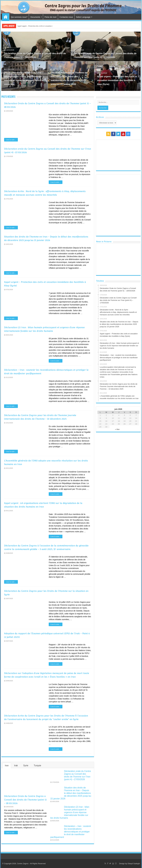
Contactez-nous (66, 17)
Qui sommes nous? (19, 17)
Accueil (6, 17)
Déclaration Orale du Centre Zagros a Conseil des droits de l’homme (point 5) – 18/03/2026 (25, 800)
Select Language (83, 17)
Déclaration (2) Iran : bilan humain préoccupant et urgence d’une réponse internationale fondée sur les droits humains (70, 812)
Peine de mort (51, 17)
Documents (35, 17)
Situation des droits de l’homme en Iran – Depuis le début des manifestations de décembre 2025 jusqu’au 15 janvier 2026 (71, 793)
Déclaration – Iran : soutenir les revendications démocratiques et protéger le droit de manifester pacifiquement (71, 832)
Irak (16, 765)
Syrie (26, 765)
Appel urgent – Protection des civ (29, 26)
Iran (7, 765)
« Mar (117, 429)
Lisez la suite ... (11, 140)
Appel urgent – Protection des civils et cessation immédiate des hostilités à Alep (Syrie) (117, 80)
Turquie (37, 765)
